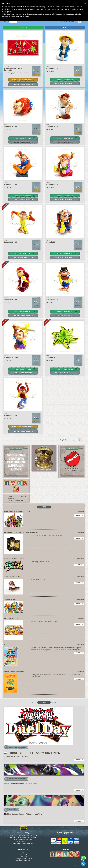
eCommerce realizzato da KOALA (75, 866)
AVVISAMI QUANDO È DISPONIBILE (23, 80)
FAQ (23, 852)
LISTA (65, 27)
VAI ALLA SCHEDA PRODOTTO (23, 84)
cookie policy (7, 12)
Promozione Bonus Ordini (23, 858)
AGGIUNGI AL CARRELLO (65, 80)
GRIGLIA (24, 27)
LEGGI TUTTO (79, 515)
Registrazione (23, 854)
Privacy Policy (23, 856)
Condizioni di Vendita (23, 860)
